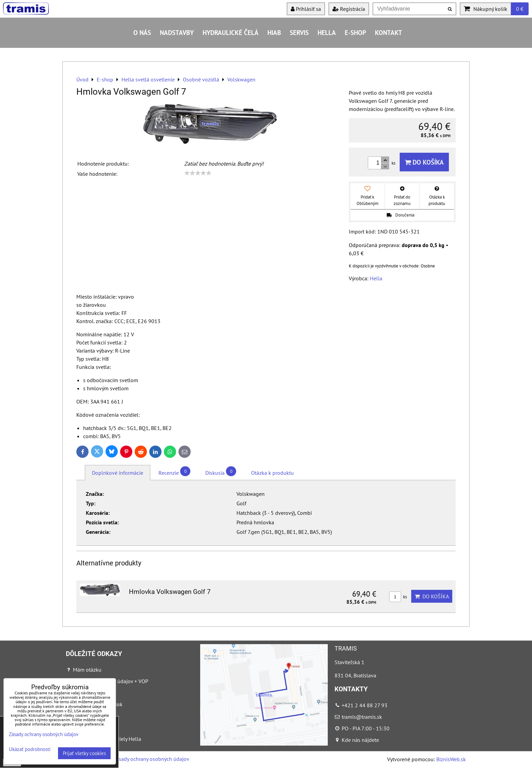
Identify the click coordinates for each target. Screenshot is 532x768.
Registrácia (349, 9)
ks (398, 597)
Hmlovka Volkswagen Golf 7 (170, 592)
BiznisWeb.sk (451, 759)
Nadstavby (177, 32)
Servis (299, 32)
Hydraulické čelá (231, 32)
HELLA (327, 32)
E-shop (355, 32)
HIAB (274, 32)
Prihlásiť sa (306, 9)
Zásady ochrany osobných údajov (151, 759)
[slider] (198, 173)
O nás (142, 32)
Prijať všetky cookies (84, 753)
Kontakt (388, 32)
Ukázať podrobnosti (30, 750)
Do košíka (424, 162)
